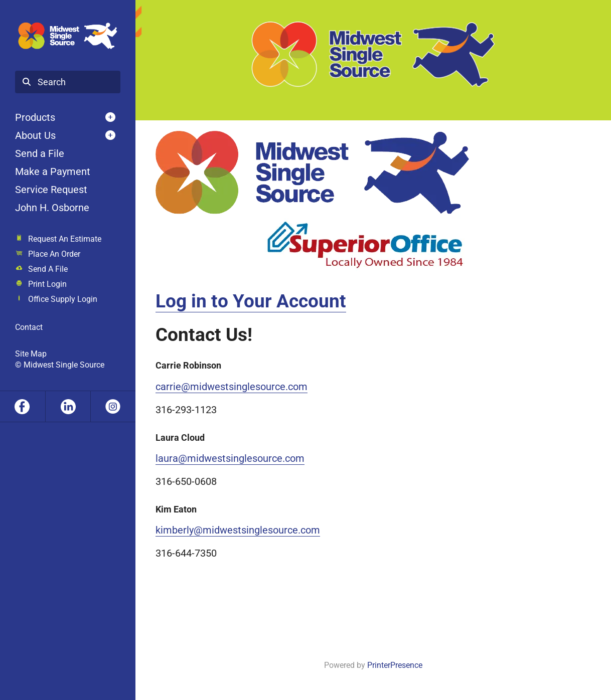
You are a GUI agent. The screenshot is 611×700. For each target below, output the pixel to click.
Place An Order (54, 254)
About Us (35, 135)
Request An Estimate (65, 239)
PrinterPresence (395, 665)
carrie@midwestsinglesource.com (232, 387)
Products (35, 117)
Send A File (48, 269)
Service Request (51, 190)
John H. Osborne (52, 208)
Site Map (31, 354)
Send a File (40, 153)
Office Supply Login (63, 299)
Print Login (47, 284)
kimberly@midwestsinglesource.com (238, 530)
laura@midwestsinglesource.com (230, 458)
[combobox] (68, 82)
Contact (29, 327)
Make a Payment (53, 171)
